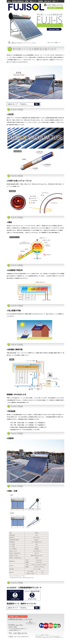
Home (9, 1)
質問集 (27, 1)
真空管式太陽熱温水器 (18, 1)
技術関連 (40, 1)
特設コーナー (33, 1)
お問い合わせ (48, 1)
